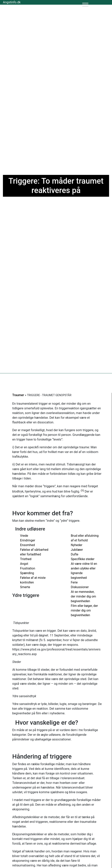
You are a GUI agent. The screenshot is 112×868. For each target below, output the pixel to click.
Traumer (18, 395)
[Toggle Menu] (85, 5)
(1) (82, 490)
